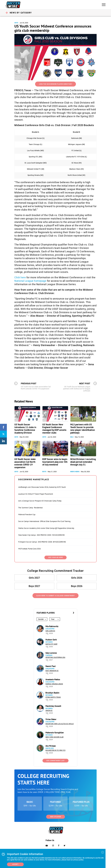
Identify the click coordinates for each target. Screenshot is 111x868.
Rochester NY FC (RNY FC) (55, 750)
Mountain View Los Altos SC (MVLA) (60, 724)
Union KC (49, 711)
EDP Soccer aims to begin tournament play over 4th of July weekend (55, 462)
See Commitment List (55, 761)
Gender (41, 619)
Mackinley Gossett (53, 706)
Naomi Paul (50, 666)
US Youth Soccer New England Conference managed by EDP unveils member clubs (54, 429)
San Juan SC (50, 631)
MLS (72, 437)
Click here (20, 277)
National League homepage (30, 281)
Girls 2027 (34, 578)
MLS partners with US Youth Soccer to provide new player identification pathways (83, 429)
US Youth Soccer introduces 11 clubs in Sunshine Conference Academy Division (25, 429)
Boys (44, 472)
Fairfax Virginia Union (54, 684)
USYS (16, 23)
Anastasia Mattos (53, 679)
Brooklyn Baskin (52, 693)
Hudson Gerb (51, 640)
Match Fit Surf (51, 644)
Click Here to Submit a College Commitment (56, 596)
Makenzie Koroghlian (55, 733)
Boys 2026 (77, 586)
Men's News (75, 472)
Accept (15, 864)
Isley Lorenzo (51, 653)
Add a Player (56, 817)
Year (53, 619)
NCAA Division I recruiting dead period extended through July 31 (83, 462)
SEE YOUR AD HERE (55, 557)
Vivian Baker (51, 719)
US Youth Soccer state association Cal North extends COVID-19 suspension (25, 463)
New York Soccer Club (54, 737)
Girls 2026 (77, 578)
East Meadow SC (52, 671)
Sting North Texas (53, 697)
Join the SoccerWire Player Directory (55, 84)
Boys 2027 (34, 586)
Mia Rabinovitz (52, 626)
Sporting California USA (55, 657)
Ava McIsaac (51, 746)
